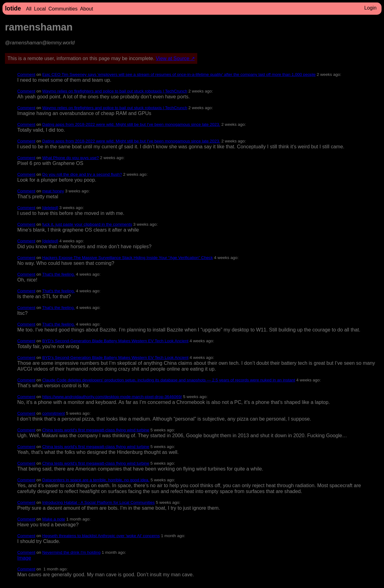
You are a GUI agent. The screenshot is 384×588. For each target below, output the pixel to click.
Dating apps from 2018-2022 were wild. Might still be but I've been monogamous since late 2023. (131, 124)
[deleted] (50, 208)
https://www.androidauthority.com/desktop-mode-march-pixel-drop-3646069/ (112, 397)
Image (24, 558)
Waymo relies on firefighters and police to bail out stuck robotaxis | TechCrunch (115, 91)
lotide (13, 8)
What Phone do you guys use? (71, 158)
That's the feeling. (59, 274)
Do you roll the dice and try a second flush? (82, 174)
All (29, 9)
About (87, 9)
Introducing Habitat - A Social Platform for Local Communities (98, 502)
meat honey (53, 191)
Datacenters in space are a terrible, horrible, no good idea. (96, 480)
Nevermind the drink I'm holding (71, 552)
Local (40, 9)
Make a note (54, 519)
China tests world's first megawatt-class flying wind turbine (96, 430)
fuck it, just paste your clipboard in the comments (87, 224)
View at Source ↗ (175, 58)
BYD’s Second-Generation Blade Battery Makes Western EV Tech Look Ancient (115, 341)
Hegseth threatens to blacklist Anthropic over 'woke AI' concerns (101, 536)
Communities (63, 9)
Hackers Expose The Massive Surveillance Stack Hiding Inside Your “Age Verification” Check (128, 258)
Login (370, 8)
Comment (26, 74)
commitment (53, 413)
